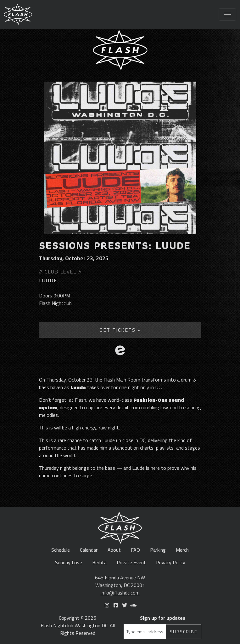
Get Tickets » (120, 330)
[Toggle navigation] (227, 14)
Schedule (61, 550)
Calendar (89, 550)
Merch (182, 550)
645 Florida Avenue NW (120, 578)
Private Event (131, 562)
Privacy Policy (171, 562)
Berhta (99, 562)
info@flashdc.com (120, 593)
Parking (158, 550)
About (114, 550)
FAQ (135, 550)
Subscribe (184, 632)
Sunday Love (69, 562)
